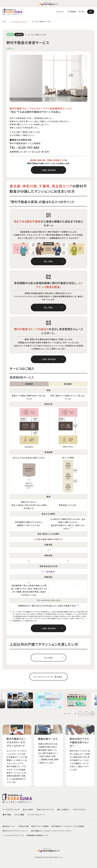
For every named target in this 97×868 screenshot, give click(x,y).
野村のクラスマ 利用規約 (40, 826)
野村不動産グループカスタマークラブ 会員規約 (68, 826)
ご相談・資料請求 (48, 170)
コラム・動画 (19, 815)
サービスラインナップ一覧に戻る (48, 677)
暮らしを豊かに (63, 809)
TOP (4, 22)
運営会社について (9, 826)
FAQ (83, 12)
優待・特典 (7, 815)
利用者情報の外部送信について (37, 835)
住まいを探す (28, 809)
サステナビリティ (80, 809)
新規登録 (73, 12)
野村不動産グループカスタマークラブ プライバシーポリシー (52, 831)
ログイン (62, 12)
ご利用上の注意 (23, 826)
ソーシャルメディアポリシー (13, 835)
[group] (20, 700)
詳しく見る (48, 261)
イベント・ (36, 815)
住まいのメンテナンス (45, 809)
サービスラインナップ (19, 22)
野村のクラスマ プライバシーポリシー (15, 831)
